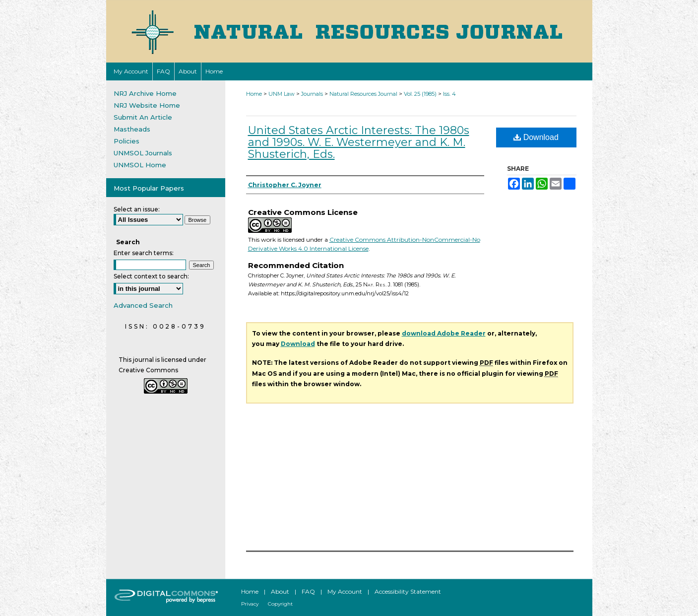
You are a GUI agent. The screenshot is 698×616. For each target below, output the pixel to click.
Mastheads (132, 129)
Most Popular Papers (149, 188)
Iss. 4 (449, 94)
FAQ (308, 591)
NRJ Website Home (147, 105)
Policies (127, 141)
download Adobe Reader (444, 333)
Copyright (280, 604)
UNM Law (282, 94)
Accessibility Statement (408, 591)
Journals (312, 94)
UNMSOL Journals (143, 153)
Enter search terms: (144, 253)
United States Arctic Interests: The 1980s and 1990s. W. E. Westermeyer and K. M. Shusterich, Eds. (359, 142)
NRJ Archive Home (145, 93)
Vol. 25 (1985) (420, 94)
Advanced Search (143, 305)
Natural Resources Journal (363, 94)
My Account (345, 591)
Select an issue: (137, 209)
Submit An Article (143, 117)
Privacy (250, 604)
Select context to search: (151, 276)
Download (536, 137)
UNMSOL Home (140, 165)
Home (254, 94)
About (280, 591)
